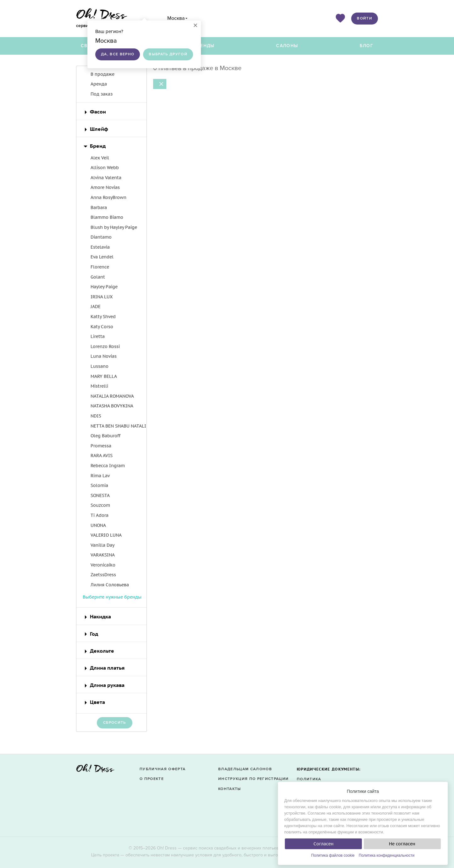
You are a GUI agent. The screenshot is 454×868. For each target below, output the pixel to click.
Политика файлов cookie (333, 855)
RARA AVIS (102, 456)
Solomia (99, 485)
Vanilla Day (102, 545)
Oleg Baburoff (105, 436)
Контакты (230, 789)
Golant (98, 277)
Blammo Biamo (107, 217)
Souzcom (100, 505)
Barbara (99, 207)
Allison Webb (105, 168)
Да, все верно (118, 54)
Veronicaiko (103, 565)
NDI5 (96, 416)
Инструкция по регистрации (253, 779)
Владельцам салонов (245, 769)
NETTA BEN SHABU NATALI (118, 426)
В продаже (102, 74)
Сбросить (115, 723)
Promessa (101, 446)
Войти (365, 18)
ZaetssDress (103, 575)
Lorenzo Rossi (105, 346)
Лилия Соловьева (110, 585)
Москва (176, 18)
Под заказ (102, 94)
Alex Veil (100, 158)
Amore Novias (105, 187)
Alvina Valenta (106, 178)
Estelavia (100, 247)
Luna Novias (104, 356)
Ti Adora (100, 515)
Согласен (324, 844)
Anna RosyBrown (108, 197)
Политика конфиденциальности (387, 855)
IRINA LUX (102, 297)
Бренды (204, 46)
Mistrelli (99, 386)
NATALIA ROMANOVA (112, 396)
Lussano (100, 366)
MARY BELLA (104, 376)
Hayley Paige (104, 287)
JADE (96, 307)
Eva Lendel (102, 257)
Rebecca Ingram (108, 466)
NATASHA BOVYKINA (112, 406)
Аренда (99, 84)
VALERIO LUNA (106, 535)
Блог (366, 46)
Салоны (287, 46)
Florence (100, 267)
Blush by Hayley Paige (114, 227)
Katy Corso (102, 327)
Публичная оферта (163, 769)
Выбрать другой (168, 54)
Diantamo (101, 237)
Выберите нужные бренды (112, 597)
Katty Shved (103, 317)
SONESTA (100, 495)
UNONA (98, 525)
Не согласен (402, 844)
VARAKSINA (103, 555)
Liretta (98, 336)
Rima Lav (100, 476)
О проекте (152, 779)
